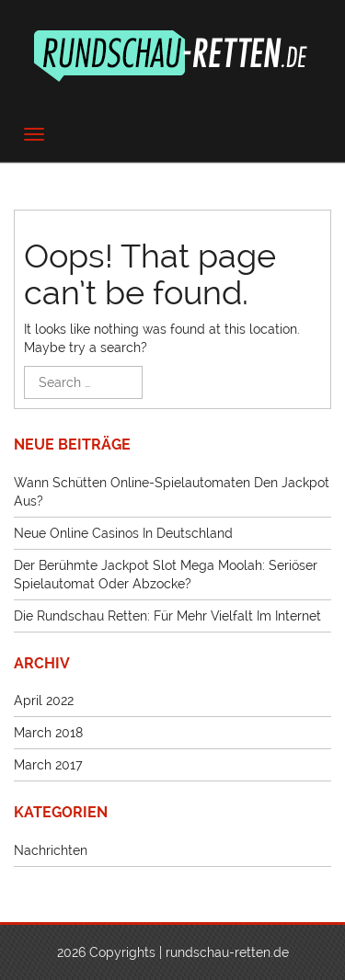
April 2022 (44, 701)
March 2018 (48, 733)
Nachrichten (51, 850)
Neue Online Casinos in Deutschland (123, 533)
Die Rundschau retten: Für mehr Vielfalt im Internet (167, 616)
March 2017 (48, 765)
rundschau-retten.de (227, 952)
